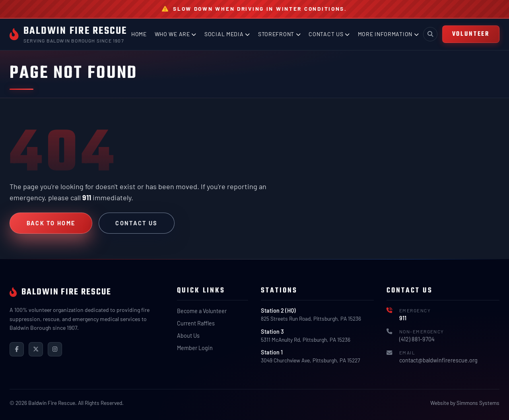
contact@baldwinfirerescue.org (438, 360)
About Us (188, 336)
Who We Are (176, 34)
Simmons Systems (478, 403)
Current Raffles (196, 323)
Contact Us (329, 34)
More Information (389, 34)
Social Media (227, 34)
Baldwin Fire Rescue (75, 31)
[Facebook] (17, 349)
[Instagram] (55, 349)
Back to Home (51, 223)
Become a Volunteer (202, 311)
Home (139, 34)
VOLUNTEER (471, 34)
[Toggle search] (430, 34)
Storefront (279, 34)
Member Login (195, 348)
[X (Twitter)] (36, 349)
